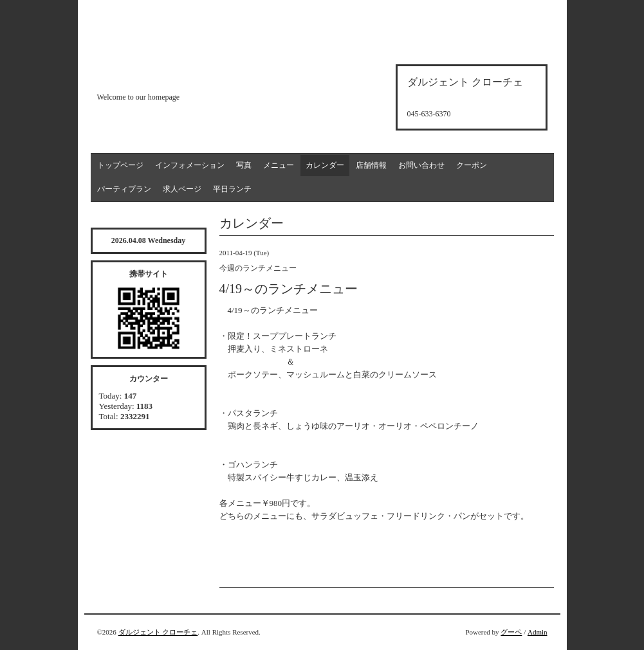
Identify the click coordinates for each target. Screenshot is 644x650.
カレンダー (325, 165)
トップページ (120, 165)
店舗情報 (371, 165)
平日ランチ (232, 189)
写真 (244, 165)
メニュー (279, 165)
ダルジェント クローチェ (158, 632)
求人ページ (182, 189)
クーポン (472, 165)
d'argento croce (161, 75)
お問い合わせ (421, 165)
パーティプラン (124, 189)
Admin (538, 632)
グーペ (511, 632)
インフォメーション (190, 165)
